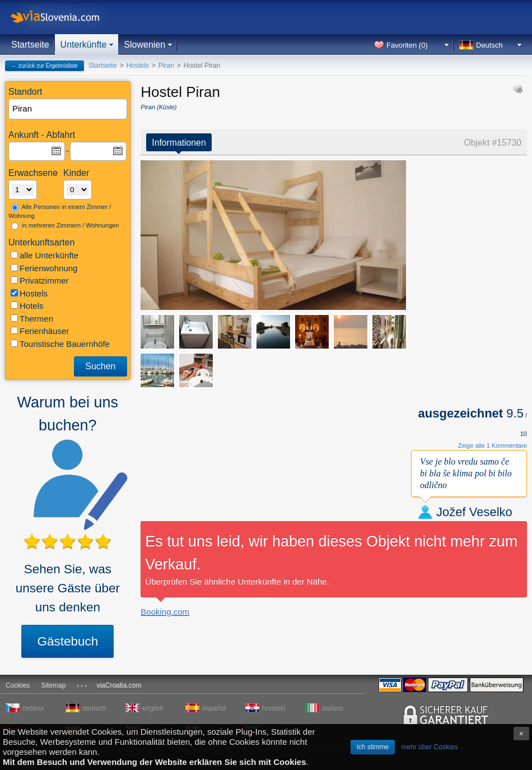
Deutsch (489, 45)
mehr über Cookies (429, 747)
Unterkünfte (84, 45)
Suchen (100, 366)
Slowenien (144, 45)
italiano (333, 708)
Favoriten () (407, 45)
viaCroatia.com (119, 685)
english (153, 708)
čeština (33, 708)
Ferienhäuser (40, 331)
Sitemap (53, 685)
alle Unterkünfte (45, 255)
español (214, 708)
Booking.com (165, 612)
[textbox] (68, 109)
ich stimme (373, 747)
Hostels (29, 293)
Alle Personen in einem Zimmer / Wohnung (60, 212)
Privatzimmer (40, 280)
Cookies (18, 685)
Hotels (27, 306)
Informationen (179, 143)
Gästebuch (67, 641)
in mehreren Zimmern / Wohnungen (65, 226)
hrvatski (274, 708)
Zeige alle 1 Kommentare (493, 446)
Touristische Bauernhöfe (60, 344)
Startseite (30, 45)
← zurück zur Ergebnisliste (45, 66)
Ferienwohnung (44, 268)
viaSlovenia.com (64, 17)
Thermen (32, 319)
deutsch (94, 708)
